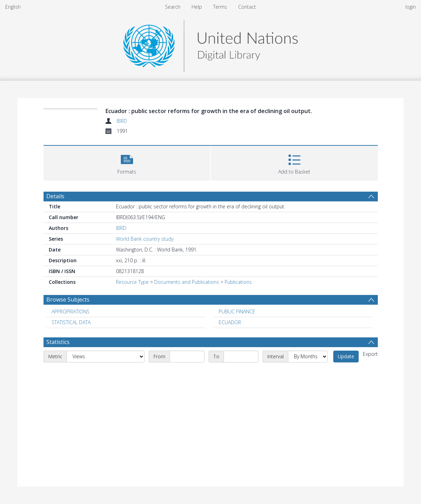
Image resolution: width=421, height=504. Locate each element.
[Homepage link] (210, 44)
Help (197, 7)
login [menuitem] (411, 7)
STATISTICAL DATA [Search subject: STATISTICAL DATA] (71, 322)
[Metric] (106, 357)
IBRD (122, 121)
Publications (238, 282)
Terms (220, 7)
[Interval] (308, 357)
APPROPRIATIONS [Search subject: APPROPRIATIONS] (71, 311)
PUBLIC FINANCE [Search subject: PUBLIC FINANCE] (237, 311)
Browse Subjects (68, 299)
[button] (127, 162)
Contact (247, 7)
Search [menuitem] (173, 7)
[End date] (241, 357)
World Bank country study (145, 239)
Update (346, 356)
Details (55, 196)
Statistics (58, 342)
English (13, 7)
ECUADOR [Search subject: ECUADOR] (230, 322)
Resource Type (132, 282)
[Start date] (187, 357)
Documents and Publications (187, 282)
